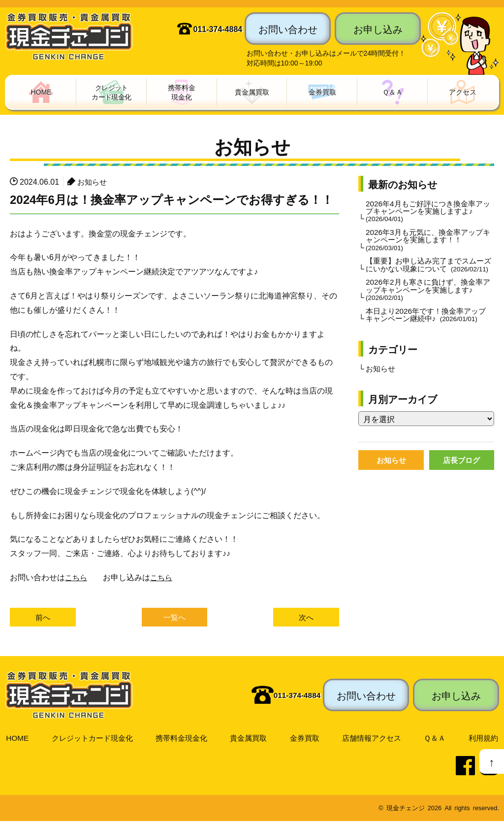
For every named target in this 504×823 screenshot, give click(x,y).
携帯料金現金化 (183, 739)
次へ (306, 619)
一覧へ (175, 619)
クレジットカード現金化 (92, 739)
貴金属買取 (250, 739)
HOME (17, 739)
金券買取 (306, 739)
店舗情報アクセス (373, 739)
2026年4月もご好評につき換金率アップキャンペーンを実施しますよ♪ (428, 212)
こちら (77, 578)
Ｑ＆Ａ (436, 739)
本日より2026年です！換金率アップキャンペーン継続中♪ (428, 328)
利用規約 (483, 739)
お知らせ (93, 182)
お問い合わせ (288, 29)
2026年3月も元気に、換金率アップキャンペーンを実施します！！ (428, 242)
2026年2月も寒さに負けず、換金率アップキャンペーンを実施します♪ (428, 302)
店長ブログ (462, 475)
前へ (43, 619)
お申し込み (378, 29)
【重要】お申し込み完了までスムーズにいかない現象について (429, 272)
